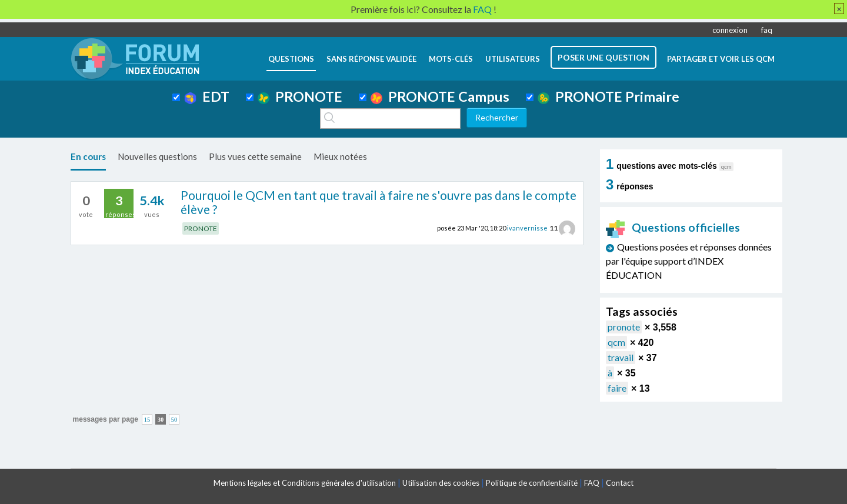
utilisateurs (513, 59)
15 (147, 420)
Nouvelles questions (157, 156)
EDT (207, 96)
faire (617, 388)
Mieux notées (340, 156)
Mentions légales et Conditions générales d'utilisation (305, 483)
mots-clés (451, 59)
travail (621, 357)
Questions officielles (673, 227)
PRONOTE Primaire (608, 96)
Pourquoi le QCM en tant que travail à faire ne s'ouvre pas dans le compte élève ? (379, 202)
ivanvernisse (527, 228)
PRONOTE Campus (440, 96)
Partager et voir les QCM (721, 59)
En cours (88, 156)
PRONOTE (300, 96)
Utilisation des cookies (441, 483)
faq (767, 30)
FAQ (592, 483)
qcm (616, 342)
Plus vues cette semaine (255, 156)
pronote (624, 327)
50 (174, 420)
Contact (620, 483)
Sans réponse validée (371, 59)
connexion (730, 30)
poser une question (603, 57)
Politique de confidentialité (532, 483)
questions (291, 59)
